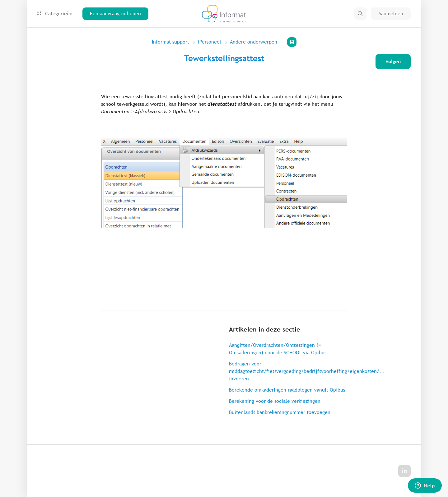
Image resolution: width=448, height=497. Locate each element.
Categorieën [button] (55, 14)
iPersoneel (210, 42)
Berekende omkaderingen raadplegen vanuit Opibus (287, 390)
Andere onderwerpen (254, 42)
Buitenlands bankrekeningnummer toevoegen (280, 412)
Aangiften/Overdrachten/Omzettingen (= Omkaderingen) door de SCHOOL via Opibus (278, 349)
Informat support (170, 42)
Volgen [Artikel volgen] (393, 61)
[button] (360, 14)
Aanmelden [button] (391, 14)
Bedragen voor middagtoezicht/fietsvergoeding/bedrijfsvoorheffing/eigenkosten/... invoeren (288, 371)
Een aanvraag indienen (115, 14)
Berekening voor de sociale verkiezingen (275, 401)
